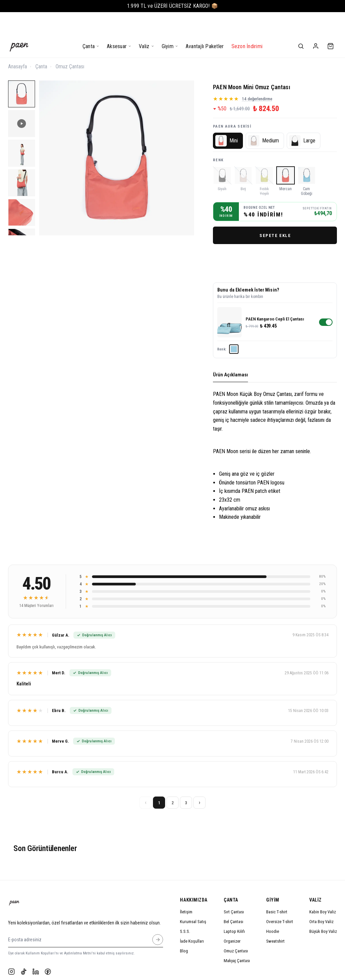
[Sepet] (331, 24)
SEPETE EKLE (275, 213)
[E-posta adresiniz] (158, 917)
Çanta (41, 44)
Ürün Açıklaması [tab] (230, 352)
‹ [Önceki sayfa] (146, 780)
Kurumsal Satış (193, 899)
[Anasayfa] (19, 24)
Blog (184, 928)
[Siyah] (222, 158)
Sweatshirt (275, 919)
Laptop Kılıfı (234, 909)
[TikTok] (24, 949)
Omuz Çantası (70, 44)
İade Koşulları (192, 919)
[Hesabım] (316, 24)
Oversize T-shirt (280, 899)
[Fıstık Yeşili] (264, 158)
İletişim (186, 889)
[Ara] (301, 24)
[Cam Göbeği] (307, 158)
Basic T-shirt (277, 889)
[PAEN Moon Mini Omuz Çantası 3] (22, 131)
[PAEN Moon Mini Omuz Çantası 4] (22, 160)
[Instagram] (11, 949)
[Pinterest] (48, 949)
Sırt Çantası (234, 889)
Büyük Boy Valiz (323, 909)
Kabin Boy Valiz (323, 889)
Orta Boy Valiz (321, 899)
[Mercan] (286, 158)
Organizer (232, 919)
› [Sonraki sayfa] (199, 780)
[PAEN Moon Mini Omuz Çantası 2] (22, 101)
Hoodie (273, 909)
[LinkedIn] (36, 949)
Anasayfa (18, 44)
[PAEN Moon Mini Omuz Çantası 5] (22, 190)
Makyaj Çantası (237, 938)
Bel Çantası (233, 899)
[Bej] (243, 158)
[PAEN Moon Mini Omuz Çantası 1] (22, 71)
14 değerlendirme (257, 76)
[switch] (326, 300)
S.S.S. (185, 909)
